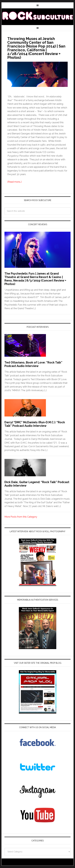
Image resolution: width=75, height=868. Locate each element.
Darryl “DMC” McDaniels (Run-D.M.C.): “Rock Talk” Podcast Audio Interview (35, 424)
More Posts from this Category (21, 517)
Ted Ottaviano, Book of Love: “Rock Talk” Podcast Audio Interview (33, 364)
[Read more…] (14, 182)
